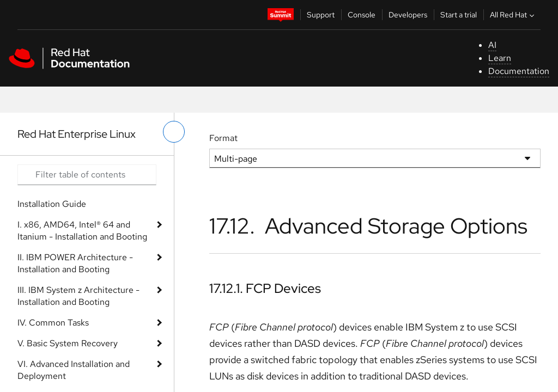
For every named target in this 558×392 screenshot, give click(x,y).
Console (362, 15)
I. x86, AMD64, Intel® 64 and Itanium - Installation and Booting (82, 231)
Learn (500, 58)
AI (492, 45)
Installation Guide (52, 204)
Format (223, 138)
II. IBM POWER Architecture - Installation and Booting (75, 263)
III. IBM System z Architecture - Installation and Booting (78, 296)
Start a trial (459, 15)
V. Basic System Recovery (68, 343)
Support (321, 15)
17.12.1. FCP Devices (265, 288)
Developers (408, 15)
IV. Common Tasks (53, 323)
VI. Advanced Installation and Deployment (74, 370)
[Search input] (87, 175)
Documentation (519, 71)
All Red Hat (513, 15)
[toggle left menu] (174, 132)
